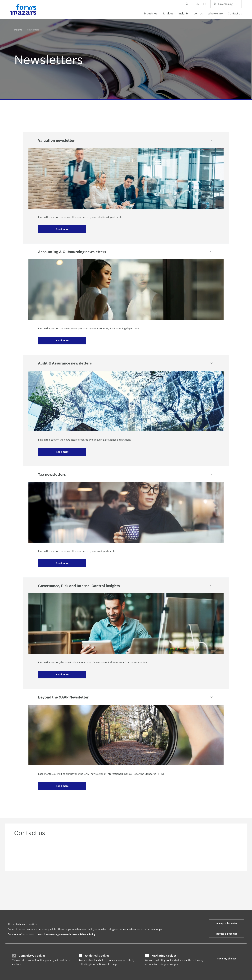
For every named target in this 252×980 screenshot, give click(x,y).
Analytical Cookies (97, 955)
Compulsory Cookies (32, 955)
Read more (62, 229)
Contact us (235, 13)
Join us (198, 13)
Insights (183, 13)
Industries (151, 13)
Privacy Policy (87, 934)
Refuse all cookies (227, 934)
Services (168, 13)
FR (205, 4)
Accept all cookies (227, 923)
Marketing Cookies (164, 955)
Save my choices (227, 958)
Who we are (215, 13)
